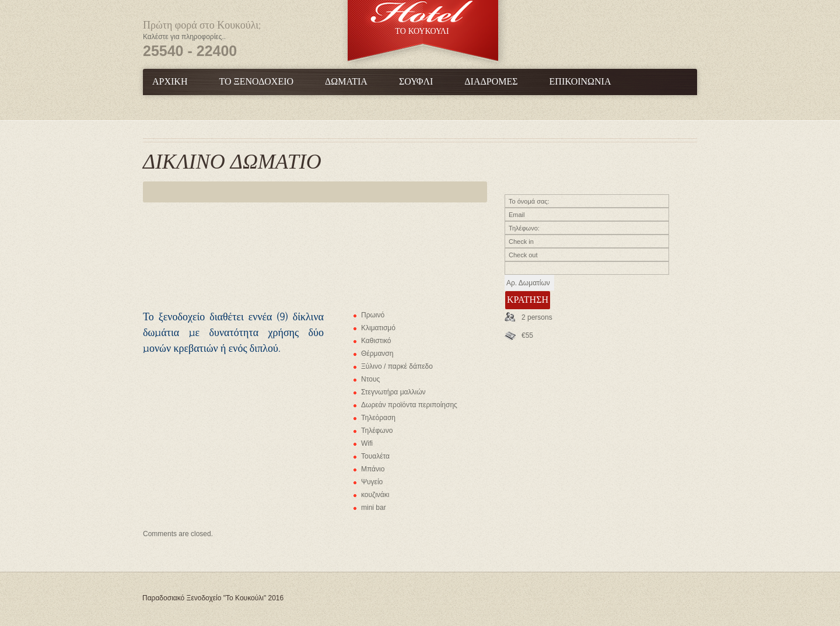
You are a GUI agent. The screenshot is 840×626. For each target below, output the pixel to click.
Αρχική (170, 82)
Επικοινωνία (580, 82)
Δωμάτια (346, 82)
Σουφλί (416, 82)
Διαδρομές (491, 82)
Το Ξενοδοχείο (256, 82)
